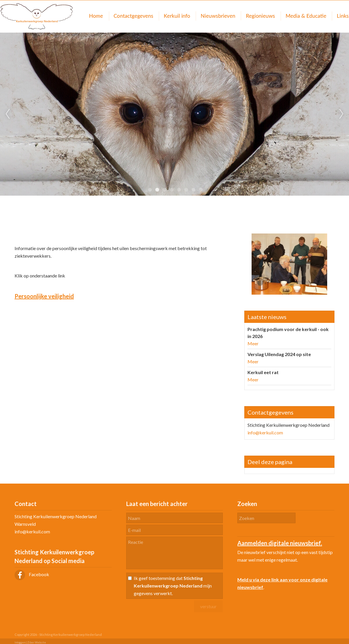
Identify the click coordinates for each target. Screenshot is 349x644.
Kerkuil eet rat (263, 372)
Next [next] (341, 114)
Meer (253, 343)
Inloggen (20, 642)
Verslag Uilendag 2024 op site (279, 354)
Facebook (32, 574)
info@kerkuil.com (265, 432)
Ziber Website (37, 642)
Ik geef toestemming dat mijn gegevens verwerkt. (173, 586)
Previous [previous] (8, 114)
